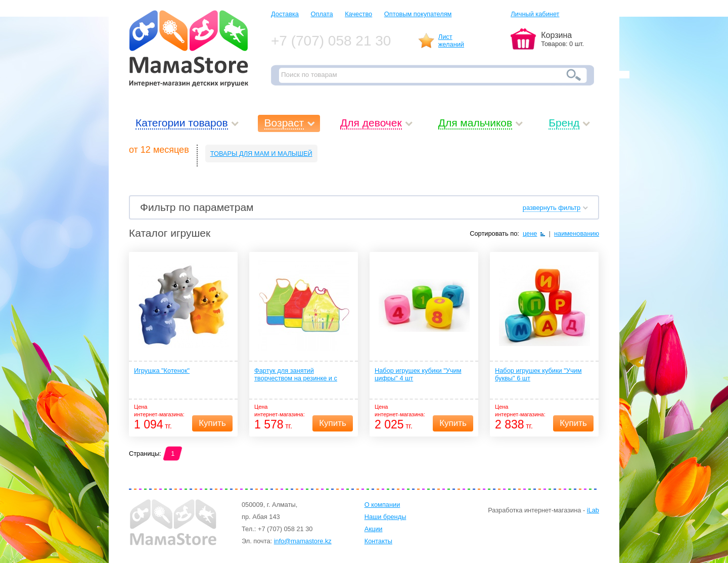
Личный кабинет (535, 14)
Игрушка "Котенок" (162, 371)
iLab (593, 510)
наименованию (577, 233)
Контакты (378, 541)
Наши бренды (385, 517)
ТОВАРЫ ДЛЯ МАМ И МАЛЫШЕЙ (261, 154)
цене (530, 233)
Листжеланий (451, 40)
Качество (358, 14)
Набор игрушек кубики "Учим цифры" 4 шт (418, 374)
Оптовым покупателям (418, 14)
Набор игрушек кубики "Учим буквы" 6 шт (538, 374)
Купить (212, 423)
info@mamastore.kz (303, 541)
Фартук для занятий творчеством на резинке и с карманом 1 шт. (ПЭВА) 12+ (296, 375)
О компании (382, 505)
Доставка (285, 14)
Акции (374, 529)
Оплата (322, 14)
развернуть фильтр (552, 208)
